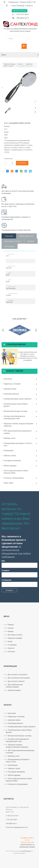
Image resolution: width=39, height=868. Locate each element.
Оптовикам (10, 246)
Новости (10, 648)
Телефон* (6, 571)
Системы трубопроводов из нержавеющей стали (21, 417)
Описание (9, 236)
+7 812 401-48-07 (22, 14)
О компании (11, 645)
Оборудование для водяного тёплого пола (21, 444)
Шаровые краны (21, 389)
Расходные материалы (21, 461)
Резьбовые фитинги (21, 394)
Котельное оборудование (21, 478)
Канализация (21, 451)
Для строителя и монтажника (18, 678)
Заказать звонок (20, 11)
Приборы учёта (21, 438)
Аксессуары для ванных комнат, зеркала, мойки (16, 472)
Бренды (10, 631)
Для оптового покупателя (17, 675)
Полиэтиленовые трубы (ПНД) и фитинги (21, 405)
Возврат (31, 241)
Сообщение (6, 580)
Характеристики (27, 236)
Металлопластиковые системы (21, 411)
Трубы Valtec (21, 483)
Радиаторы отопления (21, 384)
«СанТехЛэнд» (25, 851)
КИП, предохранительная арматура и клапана (21, 432)
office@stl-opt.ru (23, 18)
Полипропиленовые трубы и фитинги (21, 399)
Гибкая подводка (21, 466)
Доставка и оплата (13, 241)
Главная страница (9, 64)
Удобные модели (13, 690)
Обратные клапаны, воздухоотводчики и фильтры (21, 425)
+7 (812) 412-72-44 (12, 816)
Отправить (9, 590)
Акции (9, 641)
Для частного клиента (15, 681)
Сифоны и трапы (21, 456)
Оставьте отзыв (27, 838)
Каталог (20, 64)
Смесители (29, 64)
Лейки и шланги (9, 66)
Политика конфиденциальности (17, 827)
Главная (10, 625)
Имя (3, 561)
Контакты (10, 652)
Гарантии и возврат (14, 638)
